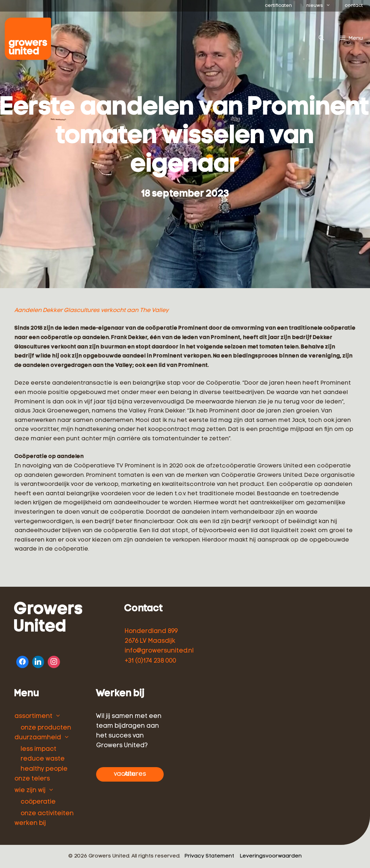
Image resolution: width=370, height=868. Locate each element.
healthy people (44, 769)
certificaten (278, 6)
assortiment (33, 716)
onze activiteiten (47, 814)
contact (354, 6)
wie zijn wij (30, 790)
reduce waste (43, 759)
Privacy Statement (209, 856)
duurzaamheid (38, 738)
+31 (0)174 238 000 (150, 661)
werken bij (30, 823)
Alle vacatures (130, 774)
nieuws (322, 6)
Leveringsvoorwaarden (271, 856)
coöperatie (38, 802)
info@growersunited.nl (159, 651)
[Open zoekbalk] (321, 39)
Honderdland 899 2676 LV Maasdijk (151, 636)
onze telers (32, 779)
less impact (38, 749)
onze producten (46, 728)
